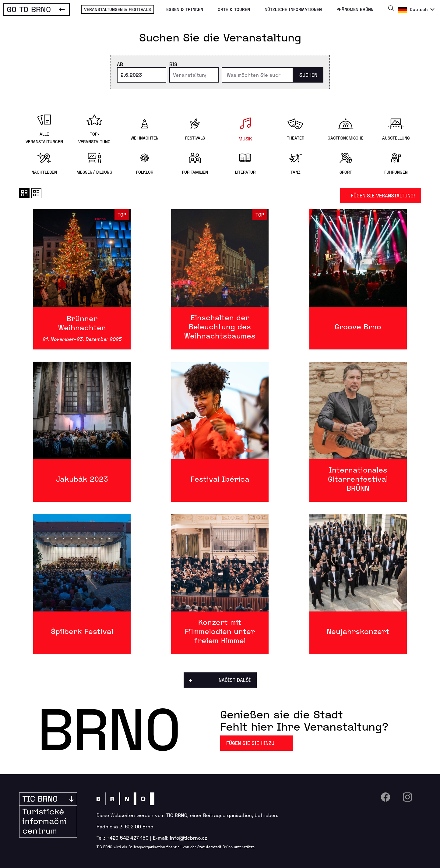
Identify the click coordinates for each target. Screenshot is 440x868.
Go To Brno (29, 9)
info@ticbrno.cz (188, 838)
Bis (173, 64)
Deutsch (419, 9)
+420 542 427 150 (128, 838)
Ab (120, 64)
